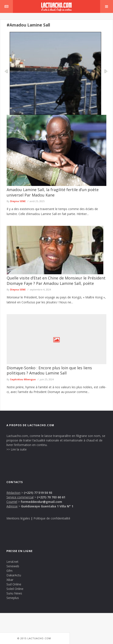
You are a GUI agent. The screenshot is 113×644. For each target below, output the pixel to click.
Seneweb (13, 566)
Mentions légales (18, 518)
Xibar (10, 580)
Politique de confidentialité (52, 518)
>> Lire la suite (17, 449)
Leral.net (12, 562)
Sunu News (14, 593)
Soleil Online (15, 589)
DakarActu (14, 575)
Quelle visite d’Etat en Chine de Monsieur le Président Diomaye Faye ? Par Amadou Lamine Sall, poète (56, 281)
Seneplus (13, 598)
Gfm (9, 571)
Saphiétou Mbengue (23, 379)
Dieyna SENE (18, 201)
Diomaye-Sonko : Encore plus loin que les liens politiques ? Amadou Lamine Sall (49, 370)
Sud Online (14, 584)
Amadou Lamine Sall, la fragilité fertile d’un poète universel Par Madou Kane (53, 192)
